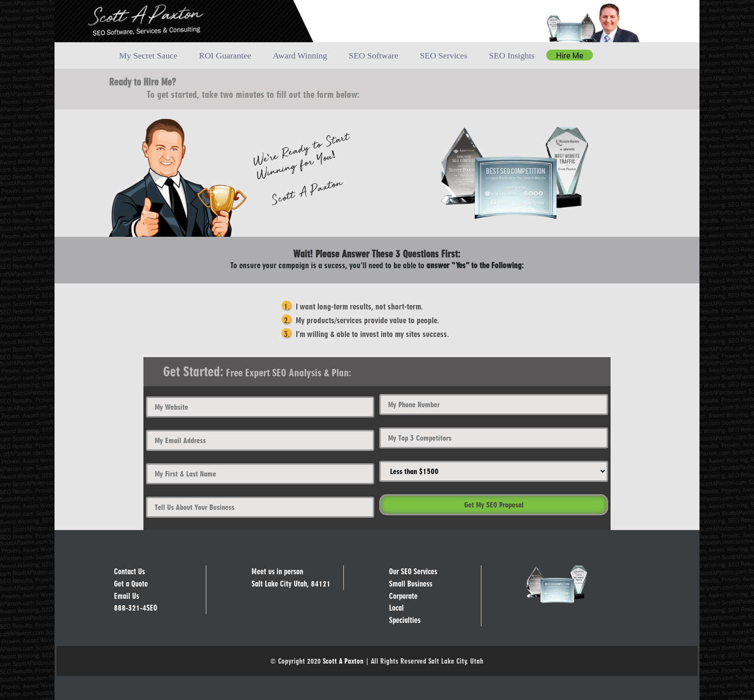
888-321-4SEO (136, 608)
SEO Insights (512, 56)
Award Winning (300, 56)
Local (396, 608)
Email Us (126, 596)
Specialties (405, 620)
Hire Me (570, 56)
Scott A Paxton (343, 660)
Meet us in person (277, 572)
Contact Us (129, 572)
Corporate (403, 596)
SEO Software (374, 56)
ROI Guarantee (225, 56)
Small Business (411, 584)
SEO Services (444, 56)
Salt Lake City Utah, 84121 (291, 584)
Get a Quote (131, 584)
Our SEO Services (413, 572)
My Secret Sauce (148, 56)
